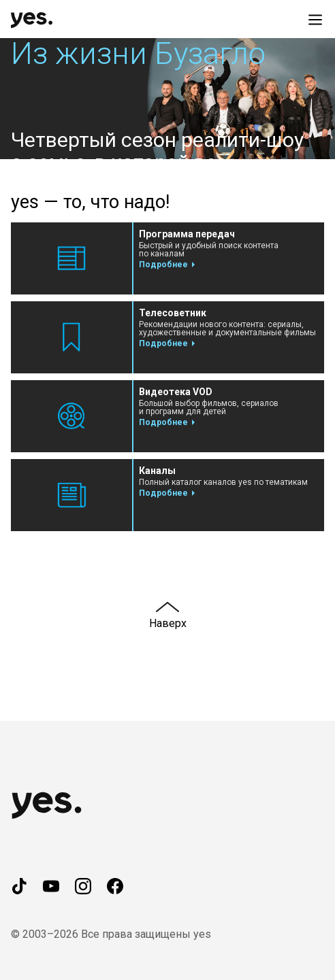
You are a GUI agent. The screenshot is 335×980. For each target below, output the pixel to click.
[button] (167, 99)
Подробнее (163, 265)
